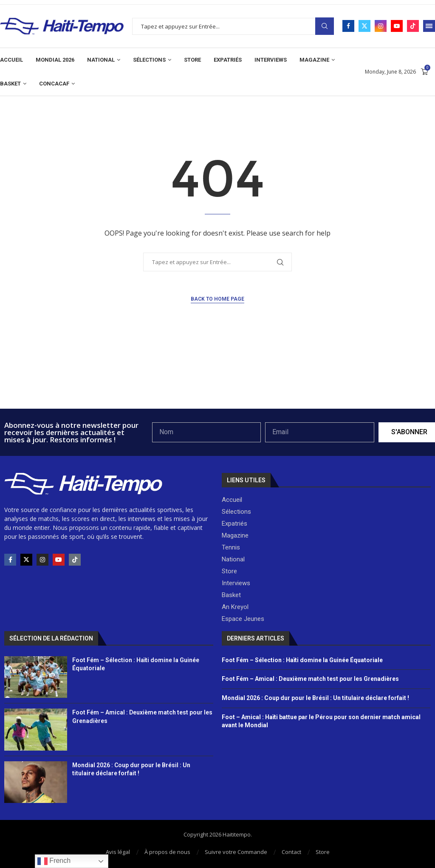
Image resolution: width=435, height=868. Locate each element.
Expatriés (228, 60)
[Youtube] (397, 26)
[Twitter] (364, 26)
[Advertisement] (217, 386)
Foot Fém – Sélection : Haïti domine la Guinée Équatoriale (302, 660)
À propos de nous (167, 852)
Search (325, 26)
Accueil (11, 60)
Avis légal (118, 852)
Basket (10, 84)
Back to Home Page (217, 299)
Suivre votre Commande (236, 852)
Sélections (149, 60)
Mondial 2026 (55, 60)
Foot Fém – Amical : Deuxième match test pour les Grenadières (310, 679)
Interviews (271, 60)
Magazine (314, 60)
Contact (291, 852)
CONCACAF (54, 84)
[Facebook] (348, 26)
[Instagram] (381, 26)
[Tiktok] (413, 26)
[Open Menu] (429, 26)
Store (192, 60)
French (54, 861)
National (101, 60)
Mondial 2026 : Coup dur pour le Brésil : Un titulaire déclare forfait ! (315, 698)
